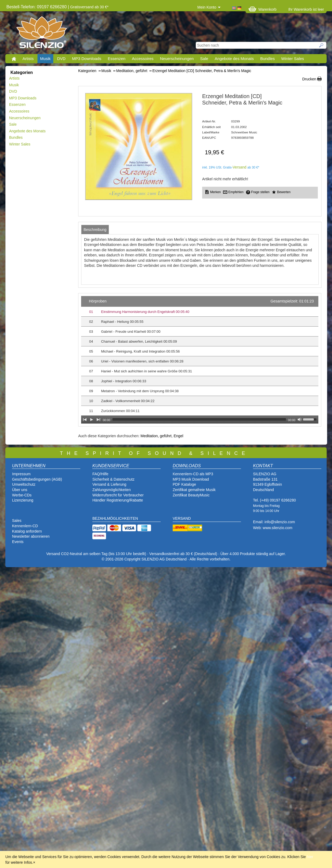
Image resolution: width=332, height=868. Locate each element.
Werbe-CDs (22, 495)
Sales (17, 521)
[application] (200, 360)
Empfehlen (236, 192)
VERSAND (182, 518)
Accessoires (143, 59)
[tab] (95, 230)
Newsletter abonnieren (31, 536)
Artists (28, 59)
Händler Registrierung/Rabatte (118, 500)
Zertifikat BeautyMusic (191, 495)
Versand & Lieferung (109, 484)
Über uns (20, 490)
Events (18, 542)
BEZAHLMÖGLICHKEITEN (115, 518)
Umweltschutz (24, 484)
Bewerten (284, 192)
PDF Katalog (183, 484)
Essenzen (116, 59)
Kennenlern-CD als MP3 (193, 474)
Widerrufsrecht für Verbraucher (118, 495)
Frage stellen (260, 192)
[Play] (92, 420)
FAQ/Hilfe (100, 474)
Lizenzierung (23, 500)
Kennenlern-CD (25, 526)
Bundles (267, 59)
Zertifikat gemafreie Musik (194, 490)
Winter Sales (293, 59)
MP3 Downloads (87, 59)
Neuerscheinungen (177, 59)
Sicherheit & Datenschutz (113, 479)
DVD (61, 59)
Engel (178, 436)
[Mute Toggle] (300, 420)
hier (310, 857)
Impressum (21, 474)
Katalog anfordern (27, 531)
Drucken (309, 79)
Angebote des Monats (234, 59)
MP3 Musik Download (191, 479)
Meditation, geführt (156, 436)
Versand (239, 167)
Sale (204, 59)
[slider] (199, 420)
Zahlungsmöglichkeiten (112, 490)
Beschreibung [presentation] (95, 230)
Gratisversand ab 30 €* (89, 7)
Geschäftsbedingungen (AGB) (37, 479)
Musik (45, 59)
